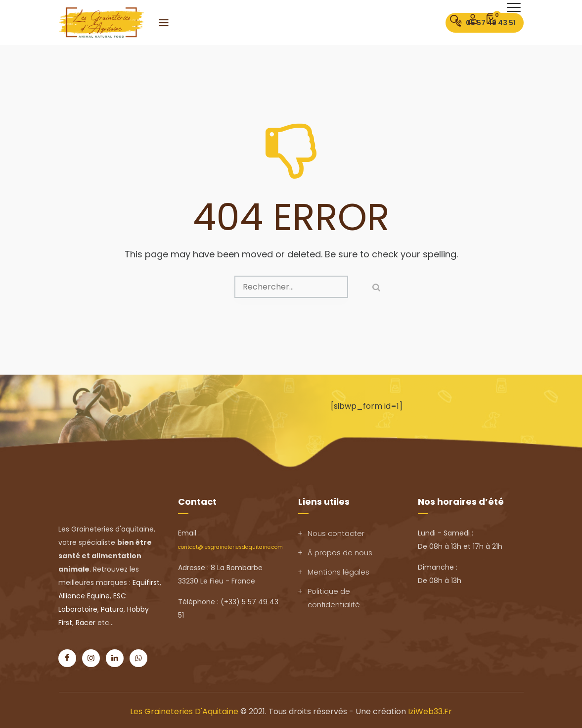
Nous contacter (336, 533)
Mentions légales (338, 572)
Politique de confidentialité (334, 598)
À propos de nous (340, 553)
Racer (86, 623)
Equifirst (146, 582)
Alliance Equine (84, 596)
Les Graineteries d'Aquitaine (184, 711)
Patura (112, 609)
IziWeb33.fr (430, 711)
